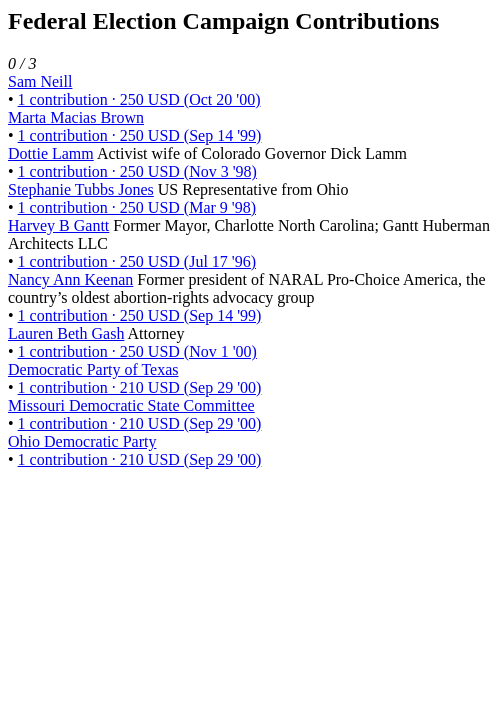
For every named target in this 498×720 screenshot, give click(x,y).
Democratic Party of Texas (93, 369)
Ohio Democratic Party (82, 441)
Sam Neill (40, 81)
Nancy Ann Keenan (70, 279)
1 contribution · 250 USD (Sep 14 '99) (140, 135)
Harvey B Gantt (58, 225)
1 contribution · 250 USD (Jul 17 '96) (137, 261)
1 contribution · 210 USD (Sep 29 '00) (140, 387)
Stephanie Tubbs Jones (81, 189)
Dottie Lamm (51, 153)
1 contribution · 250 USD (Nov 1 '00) (137, 351)
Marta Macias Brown (76, 117)
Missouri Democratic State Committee (131, 405)
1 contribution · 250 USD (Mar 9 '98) (137, 207)
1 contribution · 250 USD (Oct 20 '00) (139, 99)
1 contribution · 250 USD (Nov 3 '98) (137, 171)
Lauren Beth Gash (66, 333)
